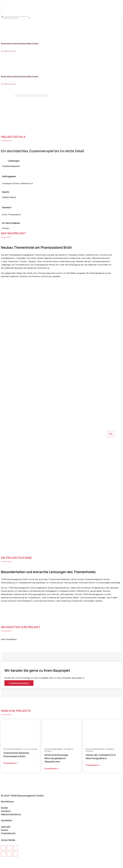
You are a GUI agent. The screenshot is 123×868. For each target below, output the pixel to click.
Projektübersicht (8, 833)
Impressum (6, 811)
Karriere (5, 830)
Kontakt (4, 808)
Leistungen (6, 827)
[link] (29, 18)
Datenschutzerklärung (11, 814)
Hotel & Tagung (9, 197)
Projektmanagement (11, 166)
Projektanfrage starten (19, 683)
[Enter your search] (16, 18)
